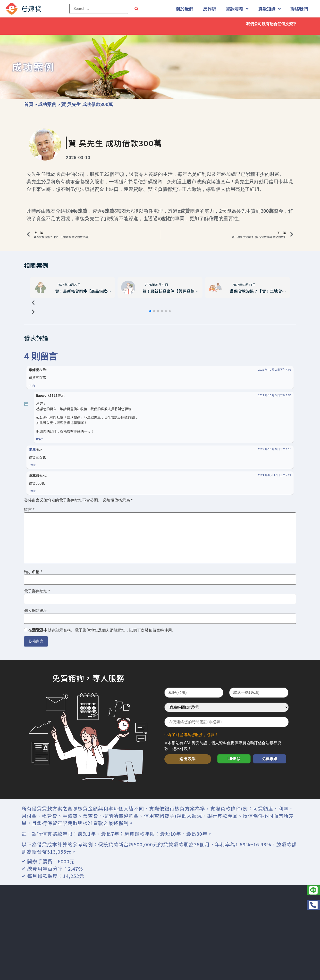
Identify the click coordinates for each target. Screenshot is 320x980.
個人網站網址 (36, 611)
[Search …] (99, 9)
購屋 (32, 450)
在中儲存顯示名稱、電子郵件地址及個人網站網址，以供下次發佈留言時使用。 (102, 630)
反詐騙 (210, 9)
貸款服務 (237, 9)
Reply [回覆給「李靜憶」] (32, 385)
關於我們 (185, 9)
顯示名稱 (33, 572)
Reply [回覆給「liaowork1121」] (39, 439)
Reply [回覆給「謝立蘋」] (32, 491)
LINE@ (234, 759)
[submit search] (136, 9)
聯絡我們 (299, 9)
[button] (150, 311)
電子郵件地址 (37, 591)
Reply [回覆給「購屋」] (32, 465)
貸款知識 (269, 9)
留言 (29, 510)
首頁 (29, 104)
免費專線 (269, 759)
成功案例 (47, 104)
